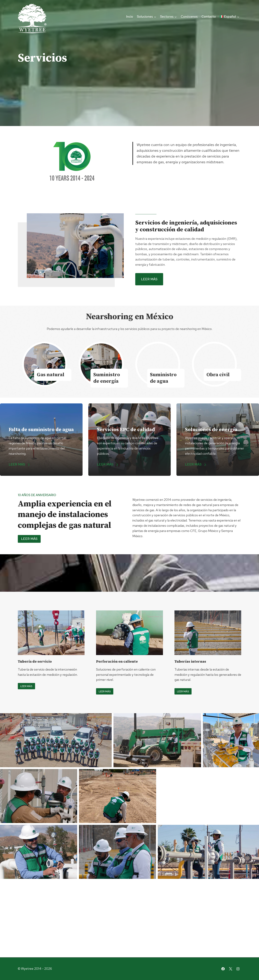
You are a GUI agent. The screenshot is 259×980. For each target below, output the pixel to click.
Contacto (209, 16)
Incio (130, 16)
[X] (231, 969)
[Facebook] (223, 969)
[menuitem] (230, 17)
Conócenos (189, 16)
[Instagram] (238, 969)
